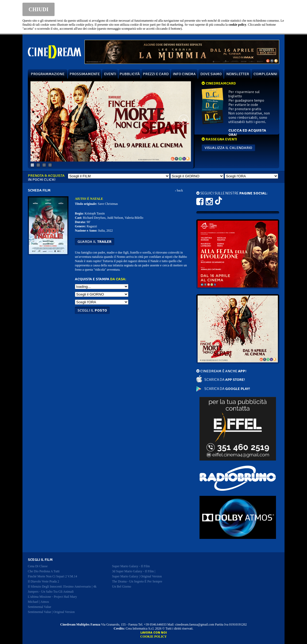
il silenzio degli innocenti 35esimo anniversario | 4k (62, 586)
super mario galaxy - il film (131, 566)
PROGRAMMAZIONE (48, 74)
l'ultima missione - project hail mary (52, 597)
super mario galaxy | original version (137, 576)
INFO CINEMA (184, 74)
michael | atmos (38, 602)
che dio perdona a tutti (44, 571)
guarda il (95, 242)
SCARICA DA (225, 380)
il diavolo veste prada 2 (43, 581)
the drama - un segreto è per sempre (137, 581)
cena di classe (38, 566)
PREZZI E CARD (156, 74)
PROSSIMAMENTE (85, 74)
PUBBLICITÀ (130, 74)
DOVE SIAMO (211, 74)
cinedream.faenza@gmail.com (195, 624)
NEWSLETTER (238, 74)
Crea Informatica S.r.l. (140, 628)
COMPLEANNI (265, 74)
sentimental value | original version (51, 612)
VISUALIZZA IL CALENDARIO (228, 148)
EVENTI (110, 74)
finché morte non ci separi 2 (52, 576)
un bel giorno (122, 586)
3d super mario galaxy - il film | (134, 571)
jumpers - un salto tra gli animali (51, 592)
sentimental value (39, 607)
